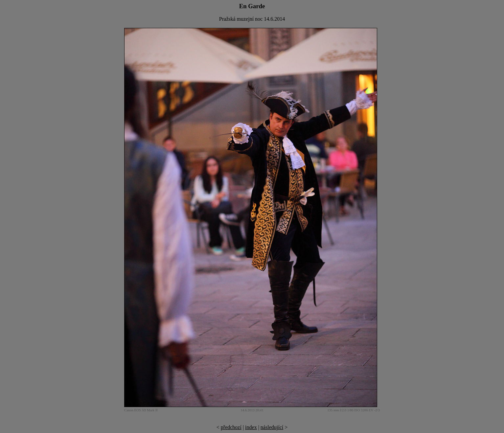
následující (272, 427)
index (251, 427)
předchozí (231, 427)
